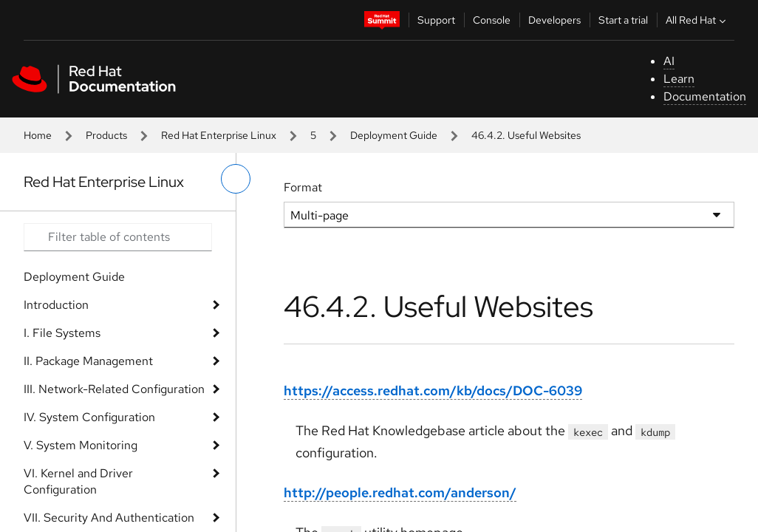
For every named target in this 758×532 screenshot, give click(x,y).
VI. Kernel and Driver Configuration (78, 481)
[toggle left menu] (236, 179)
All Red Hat (697, 20)
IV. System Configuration (89, 417)
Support (436, 20)
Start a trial (623, 20)
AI (669, 61)
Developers (554, 20)
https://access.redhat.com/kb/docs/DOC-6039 (433, 391)
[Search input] (118, 237)
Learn (679, 79)
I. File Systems (62, 333)
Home (38, 135)
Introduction (56, 305)
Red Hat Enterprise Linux (219, 135)
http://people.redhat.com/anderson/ (400, 492)
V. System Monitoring (81, 445)
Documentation (705, 96)
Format (303, 187)
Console (492, 20)
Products (106, 135)
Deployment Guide (394, 135)
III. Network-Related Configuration (114, 389)
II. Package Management (88, 361)
